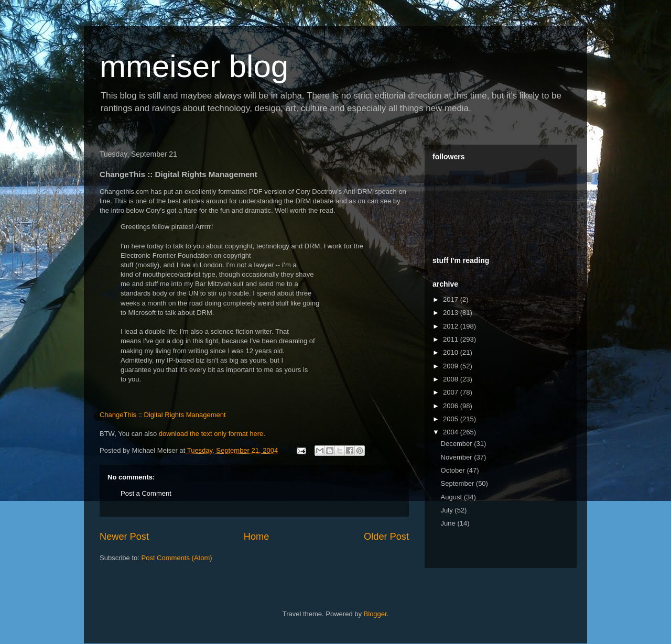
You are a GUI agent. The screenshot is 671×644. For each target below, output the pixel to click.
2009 (452, 366)
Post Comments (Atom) (177, 558)
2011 (452, 339)
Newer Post (124, 537)
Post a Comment (146, 493)
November (458, 457)
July (448, 510)
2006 (452, 406)
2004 (452, 432)
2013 (452, 313)
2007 (452, 392)
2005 (452, 419)
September (458, 483)
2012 (452, 326)
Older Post (386, 537)
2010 (452, 352)
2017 (452, 299)
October (454, 470)
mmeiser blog (194, 66)
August (452, 497)
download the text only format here (211, 434)
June (449, 523)
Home (257, 537)
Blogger (375, 614)
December (458, 444)
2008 (452, 379)
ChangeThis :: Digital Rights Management (163, 415)
